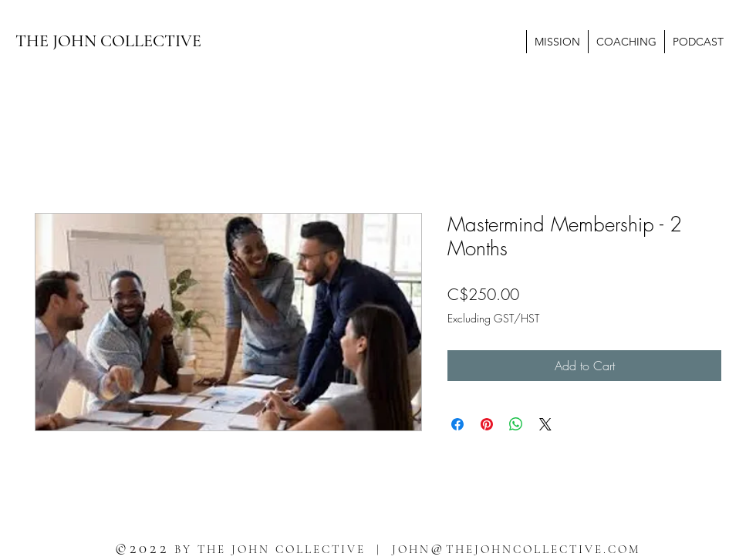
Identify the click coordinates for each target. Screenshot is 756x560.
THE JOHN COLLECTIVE (108, 41)
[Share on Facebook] (457, 424)
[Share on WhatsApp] (516, 424)
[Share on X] (545, 424)
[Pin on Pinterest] (487, 424)
